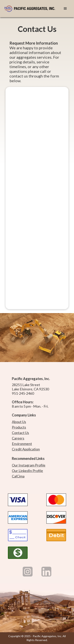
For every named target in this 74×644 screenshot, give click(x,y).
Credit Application (26, 449)
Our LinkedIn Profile (27, 471)
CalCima (18, 476)
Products (19, 427)
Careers (18, 438)
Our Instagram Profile (29, 465)
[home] (31, 9)
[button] (65, 9)
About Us (19, 422)
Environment (22, 444)
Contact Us (20, 433)
